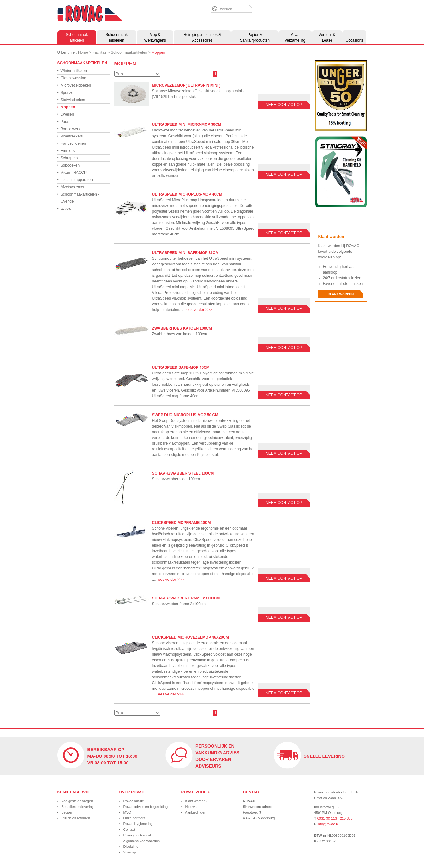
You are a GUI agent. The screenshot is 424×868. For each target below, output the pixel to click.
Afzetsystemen (72, 187)
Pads (63, 122)
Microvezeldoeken (74, 85)
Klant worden (341, 294)
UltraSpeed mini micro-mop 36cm (187, 124)
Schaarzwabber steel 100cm (183, 473)
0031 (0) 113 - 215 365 (335, 818)
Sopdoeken (69, 165)
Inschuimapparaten (75, 180)
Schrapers (68, 158)
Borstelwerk (69, 129)
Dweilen (66, 114)
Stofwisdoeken (71, 100)
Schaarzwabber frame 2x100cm (186, 598)
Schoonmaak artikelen (77, 38)
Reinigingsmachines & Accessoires (202, 38)
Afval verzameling (295, 38)
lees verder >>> (199, 310)
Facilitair (100, 52)
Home (83, 52)
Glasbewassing (72, 78)
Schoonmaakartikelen (129, 52)
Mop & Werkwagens (155, 38)
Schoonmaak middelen (116, 38)
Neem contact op (284, 105)
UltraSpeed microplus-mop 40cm (187, 194)
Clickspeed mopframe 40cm (182, 523)
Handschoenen (72, 143)
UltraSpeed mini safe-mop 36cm (185, 253)
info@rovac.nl (328, 824)
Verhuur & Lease (327, 38)
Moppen (158, 52)
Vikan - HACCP (72, 173)
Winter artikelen (72, 71)
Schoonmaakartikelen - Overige (78, 197)
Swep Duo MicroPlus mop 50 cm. (186, 415)
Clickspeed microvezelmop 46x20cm (191, 637)
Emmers (66, 151)
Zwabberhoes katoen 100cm (182, 328)
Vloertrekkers (70, 136)
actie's (64, 209)
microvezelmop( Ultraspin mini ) (186, 85)
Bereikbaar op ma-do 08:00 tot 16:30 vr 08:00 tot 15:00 (112, 756)
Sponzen (66, 93)
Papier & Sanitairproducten (255, 38)
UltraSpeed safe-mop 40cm (181, 367)
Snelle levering (324, 756)
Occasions (354, 40)
